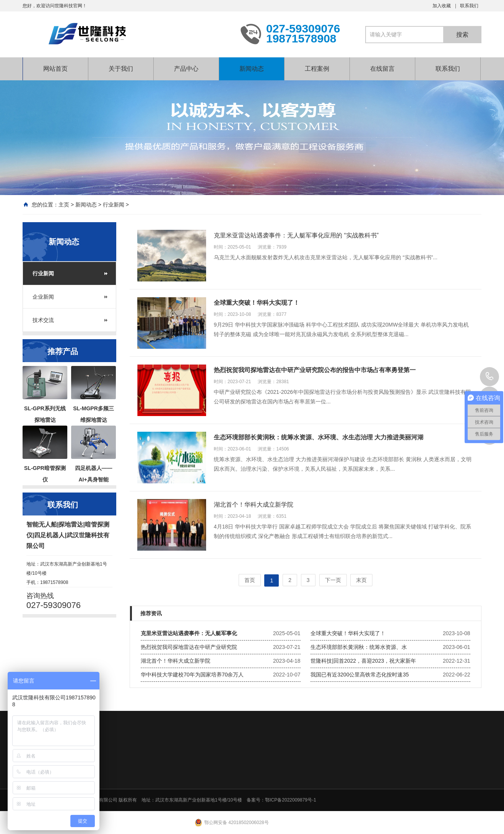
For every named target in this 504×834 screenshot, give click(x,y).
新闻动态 (252, 69)
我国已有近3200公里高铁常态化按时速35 (360, 675)
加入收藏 (442, 6)
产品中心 (186, 69)
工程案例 (317, 69)
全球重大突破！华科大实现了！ (348, 633)
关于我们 (121, 69)
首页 (250, 580)
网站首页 (55, 69)
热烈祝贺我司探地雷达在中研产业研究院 (189, 647)
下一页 (333, 580)
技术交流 (43, 320)
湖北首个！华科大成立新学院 (176, 661)
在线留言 (382, 69)
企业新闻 (43, 297)
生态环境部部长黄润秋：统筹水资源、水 (359, 647)
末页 (361, 580)
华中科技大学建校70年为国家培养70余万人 (192, 675)
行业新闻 (114, 205)
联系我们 (469, 6)
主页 (64, 205)
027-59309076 (489, 377)
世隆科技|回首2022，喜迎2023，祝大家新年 (363, 661)
